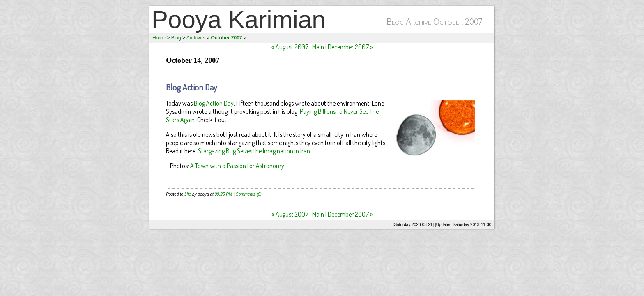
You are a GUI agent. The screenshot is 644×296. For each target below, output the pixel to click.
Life (188, 194)
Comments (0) (249, 194)
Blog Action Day (192, 87)
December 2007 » (350, 47)
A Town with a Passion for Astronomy (237, 166)
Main (318, 47)
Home (159, 38)
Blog (176, 38)
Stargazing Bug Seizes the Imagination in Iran (254, 151)
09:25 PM (224, 194)
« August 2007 (290, 47)
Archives (196, 38)
